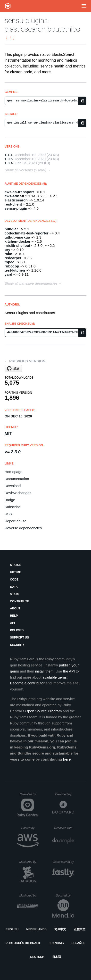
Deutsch (37, 957)
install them (44, 671)
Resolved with (64, 828)
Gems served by (63, 862)
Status (16, 565)
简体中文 (60, 929)
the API (69, 671)
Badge (10, 500)
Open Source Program (43, 711)
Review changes (18, 493)
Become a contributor (27, 683)
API (12, 623)
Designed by (65, 794)
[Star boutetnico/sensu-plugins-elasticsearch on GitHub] (13, 369)
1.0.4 (9, 163)
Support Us (19, 638)
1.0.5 (9, 159)
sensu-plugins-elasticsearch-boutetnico (42, 25)
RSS (8, 514)
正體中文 (80, 929)
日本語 (57, 957)
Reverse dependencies (23, 528)
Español (79, 943)
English (12, 929)
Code (14, 580)
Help (14, 616)
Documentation (17, 479)
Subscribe (13, 507)
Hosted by (30, 828)
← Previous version (25, 361)
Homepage (13, 472)
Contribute (20, 601)
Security (17, 645)
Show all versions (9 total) (25, 170)
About (15, 608)
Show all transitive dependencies (31, 283)
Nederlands (36, 929)
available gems (55, 677)
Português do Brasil (23, 943)
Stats (15, 594)
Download (13, 486)
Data (14, 587)
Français (56, 943)
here (67, 759)
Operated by (29, 796)
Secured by (65, 896)
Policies (17, 630)
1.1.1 (9, 155)
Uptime (15, 572)
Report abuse (16, 521)
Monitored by (29, 862)
